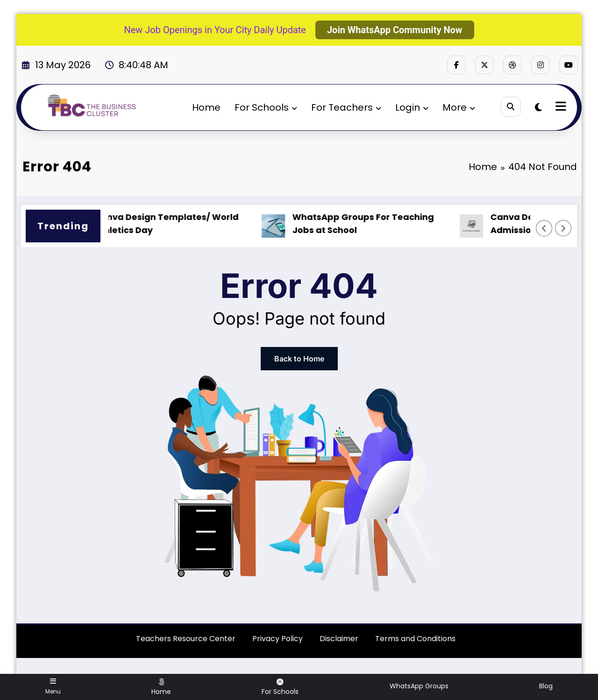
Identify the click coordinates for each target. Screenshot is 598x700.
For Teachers (346, 107)
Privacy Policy (278, 639)
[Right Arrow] (563, 228)
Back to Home (299, 359)
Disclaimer (339, 639)
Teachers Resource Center (186, 639)
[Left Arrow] (544, 228)
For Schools (266, 107)
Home (206, 107)
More (459, 107)
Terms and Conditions (415, 639)
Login (412, 107)
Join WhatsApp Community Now (395, 30)
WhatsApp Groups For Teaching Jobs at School (369, 224)
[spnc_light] (538, 107)
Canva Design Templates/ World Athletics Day (172, 224)
